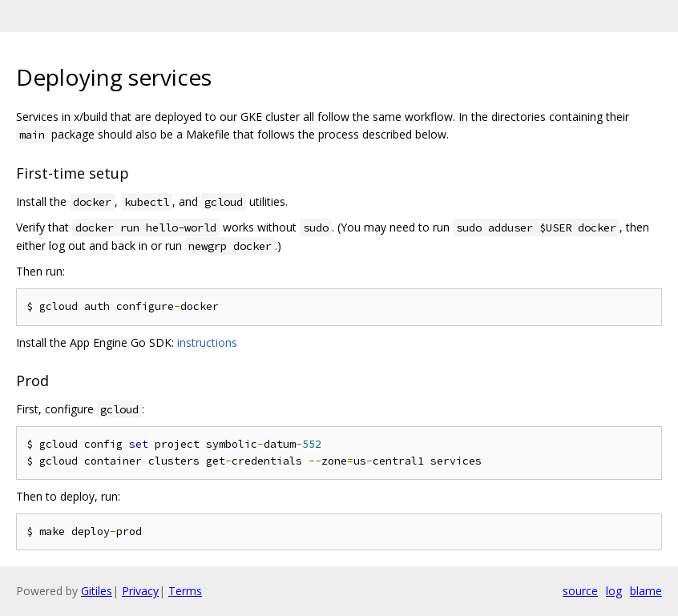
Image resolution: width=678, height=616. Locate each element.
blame (646, 591)
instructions (207, 342)
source (580, 591)
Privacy (140, 591)
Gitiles (97, 591)
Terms (185, 591)
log (614, 591)
